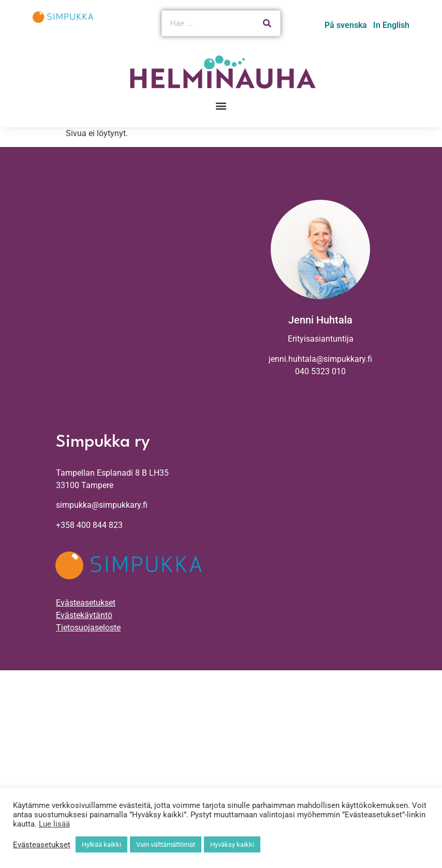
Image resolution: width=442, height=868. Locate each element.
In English (391, 25)
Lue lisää (54, 824)
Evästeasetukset (86, 603)
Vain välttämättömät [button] (166, 844)
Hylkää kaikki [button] (101, 844)
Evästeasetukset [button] (42, 845)
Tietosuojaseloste (88, 628)
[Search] (267, 23)
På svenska (346, 25)
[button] (221, 106)
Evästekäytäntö (84, 615)
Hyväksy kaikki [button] (232, 844)
